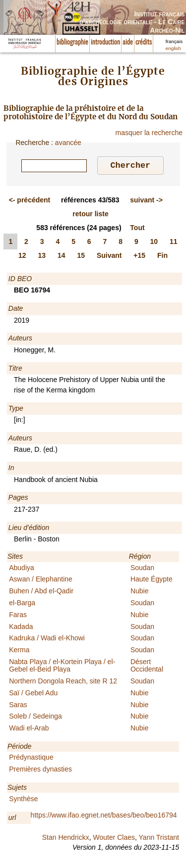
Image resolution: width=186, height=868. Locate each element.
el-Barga (22, 604)
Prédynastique (31, 759)
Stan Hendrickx (66, 839)
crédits (144, 43)
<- (30, 201)
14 (62, 257)
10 (154, 243)
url (12, 819)
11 (174, 243)
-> (146, 201)
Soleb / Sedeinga (35, 718)
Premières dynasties (40, 771)
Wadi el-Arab (29, 729)
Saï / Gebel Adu (33, 694)
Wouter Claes (114, 839)
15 (81, 257)
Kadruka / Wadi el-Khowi (47, 639)
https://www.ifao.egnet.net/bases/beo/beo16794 (104, 817)
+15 (139, 257)
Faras (18, 616)
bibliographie (72, 43)
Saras (18, 706)
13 (42, 257)
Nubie (140, 592)
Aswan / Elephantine (41, 580)
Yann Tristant (159, 839)
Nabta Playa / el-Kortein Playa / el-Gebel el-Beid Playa (62, 667)
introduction (105, 43)
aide (128, 43)
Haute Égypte (152, 580)
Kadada (21, 628)
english (173, 48)
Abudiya (22, 569)
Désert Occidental (147, 667)
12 (22, 257)
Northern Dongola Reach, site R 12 (63, 682)
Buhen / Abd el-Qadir (41, 592)
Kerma (19, 651)
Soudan (142, 569)
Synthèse (23, 800)
